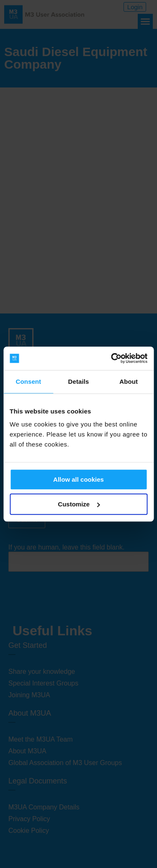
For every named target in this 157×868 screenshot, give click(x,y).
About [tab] (129, 381)
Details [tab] (79, 381)
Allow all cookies (78, 479)
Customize (79, 504)
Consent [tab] (28, 381)
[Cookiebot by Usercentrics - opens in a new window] (112, 358)
